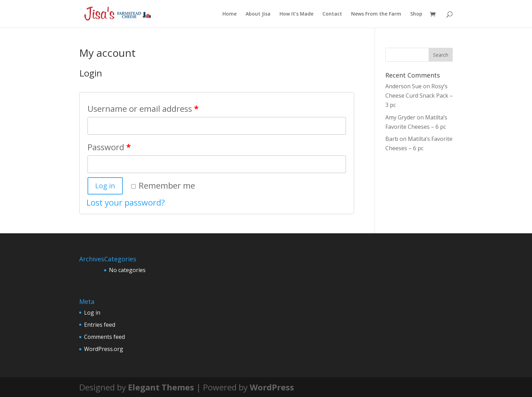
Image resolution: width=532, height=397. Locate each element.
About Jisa (258, 14)
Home (230, 14)
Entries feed (100, 325)
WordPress (272, 387)
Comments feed (104, 337)
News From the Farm (376, 14)
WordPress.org (104, 349)
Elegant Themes (161, 387)
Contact (332, 14)
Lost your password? (126, 202)
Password (109, 147)
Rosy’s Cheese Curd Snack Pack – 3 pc (419, 96)
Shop (416, 14)
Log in (105, 186)
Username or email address (143, 109)
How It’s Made (296, 14)
